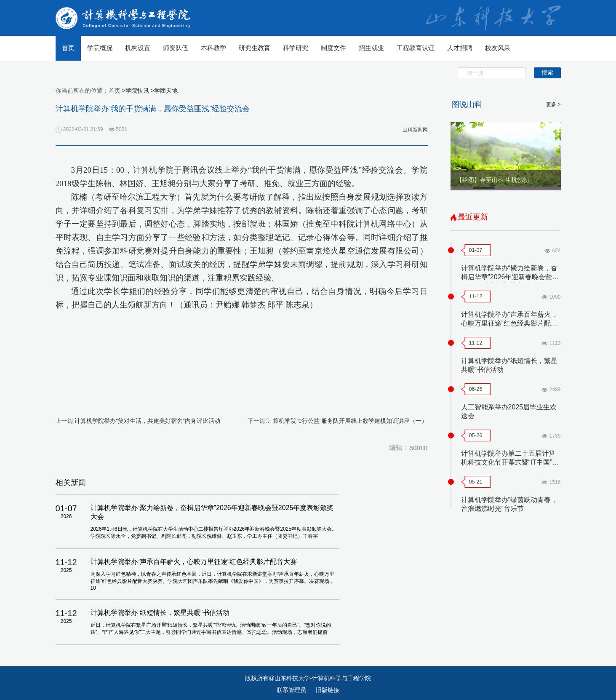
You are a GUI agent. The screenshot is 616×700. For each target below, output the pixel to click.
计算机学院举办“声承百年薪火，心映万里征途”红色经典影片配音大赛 (509, 323)
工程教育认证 (416, 48)
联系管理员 (292, 690)
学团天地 (166, 91)
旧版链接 (328, 690)
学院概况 (100, 48)
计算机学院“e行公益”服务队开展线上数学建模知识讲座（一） (347, 421)
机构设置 (138, 48)
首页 (68, 48)
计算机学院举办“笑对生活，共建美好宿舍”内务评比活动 (147, 421)
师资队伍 (176, 48)
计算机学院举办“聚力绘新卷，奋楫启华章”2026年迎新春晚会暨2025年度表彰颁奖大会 (509, 277)
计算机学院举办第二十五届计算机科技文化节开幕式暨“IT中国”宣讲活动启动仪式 (510, 462)
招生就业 (371, 48)
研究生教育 (255, 48)
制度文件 (333, 48)
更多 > (553, 104)
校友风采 (498, 48)
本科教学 (213, 48)
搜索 (547, 72)
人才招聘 (460, 48)
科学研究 (296, 48)
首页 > (117, 91)
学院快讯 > (140, 91)
